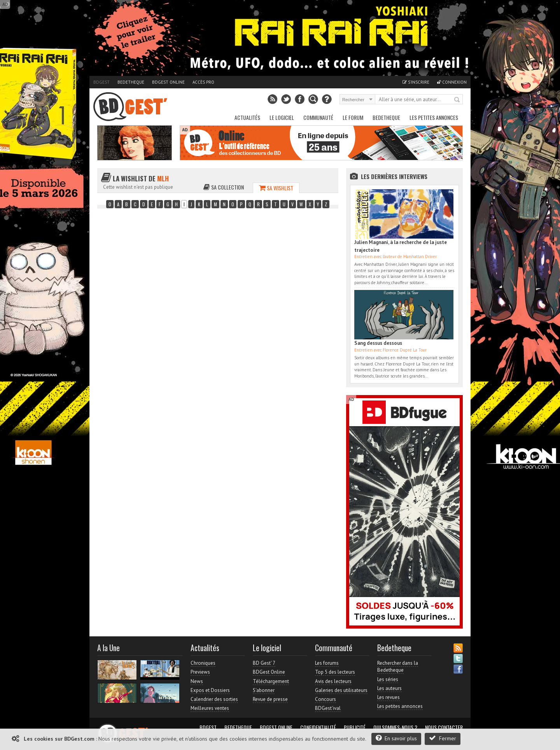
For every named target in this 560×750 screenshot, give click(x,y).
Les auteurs (389, 688)
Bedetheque (131, 82)
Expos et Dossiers (210, 690)
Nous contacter (444, 727)
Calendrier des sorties (214, 699)
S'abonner (264, 690)
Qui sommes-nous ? (395, 727)
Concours (325, 699)
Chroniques (203, 663)
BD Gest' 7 (264, 663)
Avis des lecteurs (333, 681)
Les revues (388, 697)
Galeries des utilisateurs (341, 690)
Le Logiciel (282, 117)
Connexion (452, 82)
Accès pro (203, 82)
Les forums (327, 663)
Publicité (355, 727)
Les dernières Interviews (394, 176)
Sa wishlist (276, 188)
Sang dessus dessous (378, 343)
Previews (200, 672)
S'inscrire (416, 82)
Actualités (247, 117)
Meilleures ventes (210, 708)
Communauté (318, 117)
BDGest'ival (328, 708)
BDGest (101, 82)
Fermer (443, 738)
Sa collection (224, 187)
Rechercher (457, 100)
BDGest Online (168, 82)
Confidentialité (318, 727)
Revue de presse (270, 699)
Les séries (388, 679)
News (197, 681)
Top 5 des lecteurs (335, 672)
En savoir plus (396, 738)
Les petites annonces (434, 117)
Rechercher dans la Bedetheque (398, 667)
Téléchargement (271, 681)
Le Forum (353, 117)
